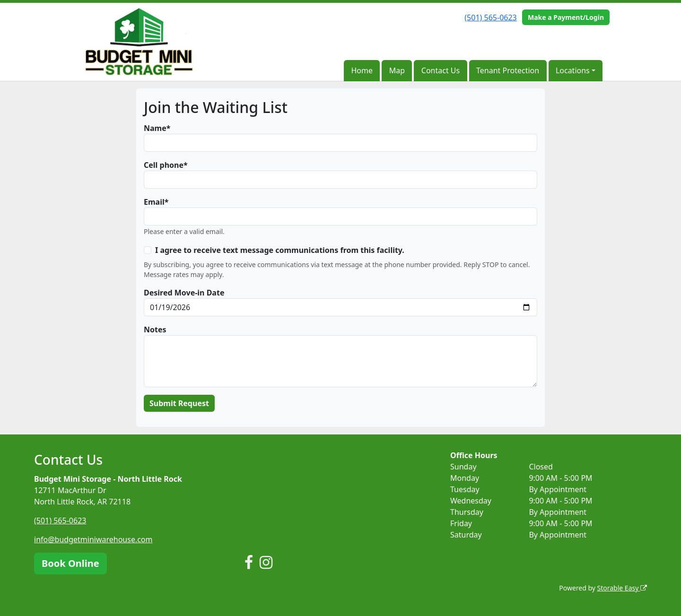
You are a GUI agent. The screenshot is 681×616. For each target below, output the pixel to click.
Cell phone (164, 165)
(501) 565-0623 (490, 17)
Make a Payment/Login (566, 17)
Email (154, 202)
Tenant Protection (508, 70)
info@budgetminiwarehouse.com (93, 539)
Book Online (70, 563)
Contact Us (441, 70)
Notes (155, 330)
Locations (573, 70)
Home (362, 70)
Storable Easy (622, 588)
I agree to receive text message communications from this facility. (280, 250)
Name (155, 128)
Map (397, 70)
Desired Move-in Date (184, 293)
